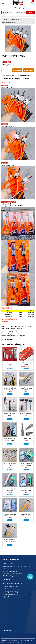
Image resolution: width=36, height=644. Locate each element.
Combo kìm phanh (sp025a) (9, 22)
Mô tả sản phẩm (8, 75)
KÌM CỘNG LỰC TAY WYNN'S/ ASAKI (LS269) (10, 440)
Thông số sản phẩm (24, 75)
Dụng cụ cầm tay (15, 19)
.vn (17, 336)
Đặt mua (10, 369)
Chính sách (6, 579)
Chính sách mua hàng (11, 589)
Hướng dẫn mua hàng (11, 592)
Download (27, 79)
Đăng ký (23, 8)
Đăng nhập (17, 8)
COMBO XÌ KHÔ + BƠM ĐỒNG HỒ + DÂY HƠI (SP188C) (10, 516)
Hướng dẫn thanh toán (12, 595)
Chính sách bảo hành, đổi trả (13, 583)
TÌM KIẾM (30, 12)
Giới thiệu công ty (9, 576)
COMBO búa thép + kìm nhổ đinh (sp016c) (26, 516)
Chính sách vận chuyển (12, 586)
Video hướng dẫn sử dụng (12, 79)
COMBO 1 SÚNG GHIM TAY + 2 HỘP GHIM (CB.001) (26, 465)
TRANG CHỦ (5, 19)
